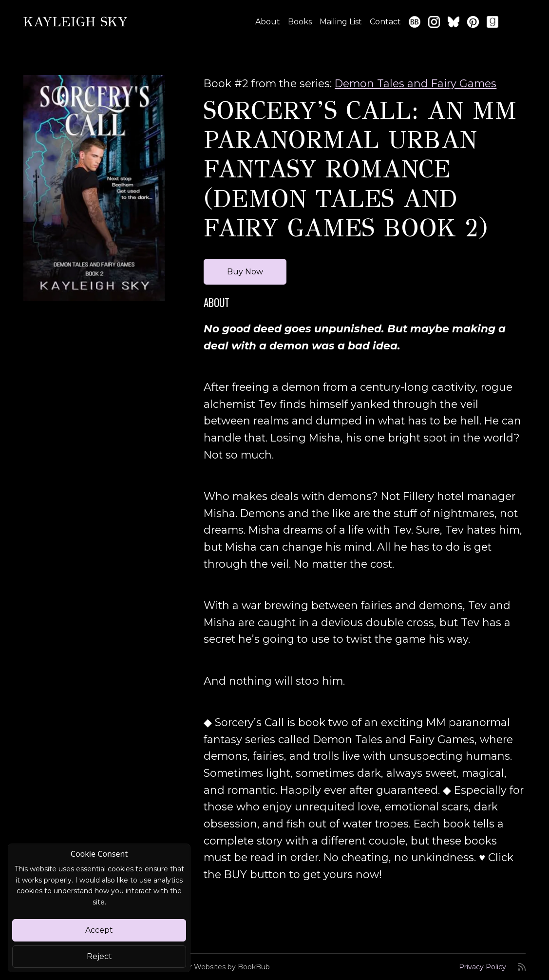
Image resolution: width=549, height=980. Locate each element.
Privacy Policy (483, 967)
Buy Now (245, 272)
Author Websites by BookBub (219, 967)
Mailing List (341, 22)
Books (300, 22)
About (268, 22)
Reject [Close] (99, 956)
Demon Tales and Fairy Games (416, 83)
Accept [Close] (99, 930)
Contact (385, 22)
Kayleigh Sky (76, 22)
